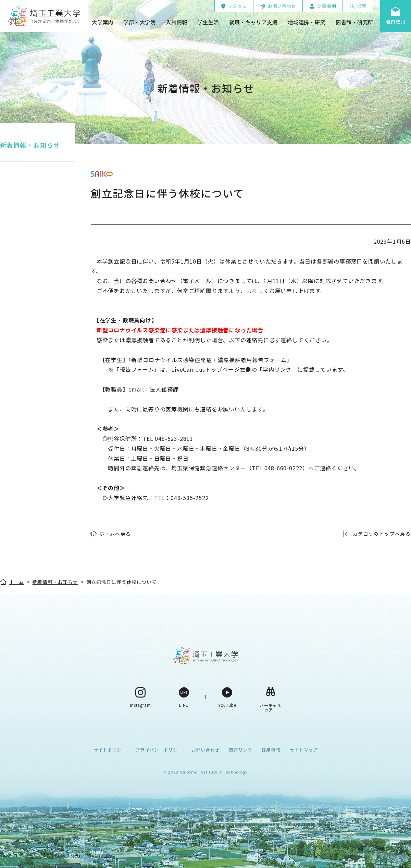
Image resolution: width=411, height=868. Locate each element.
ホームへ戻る (115, 534)
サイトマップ (304, 750)
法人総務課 (164, 389)
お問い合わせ (206, 750)
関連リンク (240, 750)
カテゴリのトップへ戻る (382, 534)
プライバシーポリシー (159, 750)
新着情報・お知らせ (30, 145)
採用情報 (271, 750)
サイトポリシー (110, 750)
